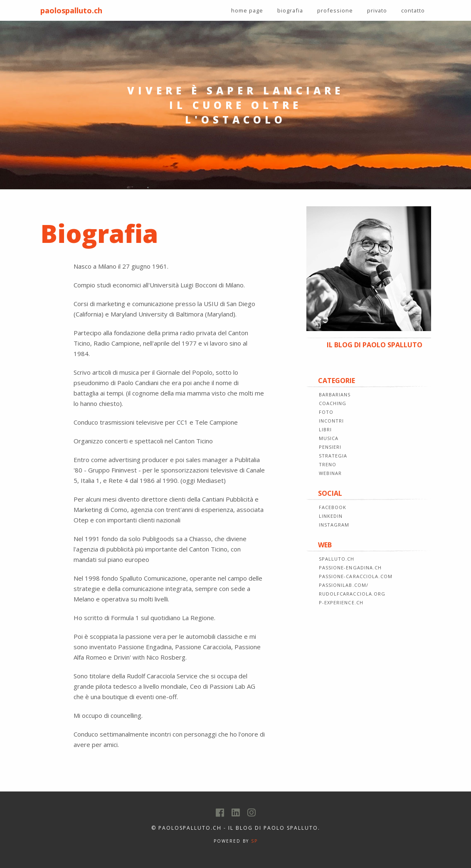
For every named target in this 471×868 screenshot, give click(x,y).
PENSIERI (330, 447)
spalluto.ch (337, 559)
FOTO (326, 412)
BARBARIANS (335, 394)
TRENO (328, 464)
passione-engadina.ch (350, 568)
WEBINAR (330, 473)
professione (335, 10)
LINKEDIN (331, 516)
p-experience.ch (341, 602)
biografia (290, 10)
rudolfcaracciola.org (352, 594)
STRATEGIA (333, 456)
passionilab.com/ (344, 585)
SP (254, 841)
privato (377, 10)
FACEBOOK (333, 507)
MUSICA (329, 438)
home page (247, 10)
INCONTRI (332, 421)
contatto (413, 10)
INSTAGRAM (334, 525)
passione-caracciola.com (356, 576)
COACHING (333, 403)
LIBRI (326, 429)
